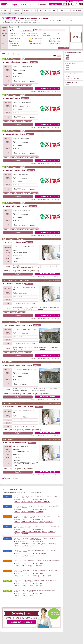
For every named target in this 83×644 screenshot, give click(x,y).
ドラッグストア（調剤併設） (73, 78)
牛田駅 (67, 57)
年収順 (59, 56)
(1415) (15, 46)
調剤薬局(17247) (13, 33)
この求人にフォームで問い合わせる (47, 89)
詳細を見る (18, 88)
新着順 (55, 56)
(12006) (54, 39)
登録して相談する (55, 4)
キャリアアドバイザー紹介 (48, 10)
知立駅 (67, 55)
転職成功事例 (16, 10)
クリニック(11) (45, 36)
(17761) (15, 41)
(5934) (56, 41)
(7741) (36, 41)
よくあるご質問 (76, 10)
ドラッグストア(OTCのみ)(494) (31, 36)
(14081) (14, 39)
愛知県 (67, 85)
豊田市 (67, 70)
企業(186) (56, 33)
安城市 (67, 68)
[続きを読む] (40, 268)
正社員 (11, 27)
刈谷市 (67, 66)
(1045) (14, 43)
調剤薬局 (68, 76)
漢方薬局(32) (13, 36)
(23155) (54, 43)
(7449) (35, 43)
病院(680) (44, 33)
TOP (5, 10)
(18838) (35, 39)
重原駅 (67, 59)
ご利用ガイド (64, 10)
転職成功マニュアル (30, 10)
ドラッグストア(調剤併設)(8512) (31, 33)
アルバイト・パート (24, 27)
